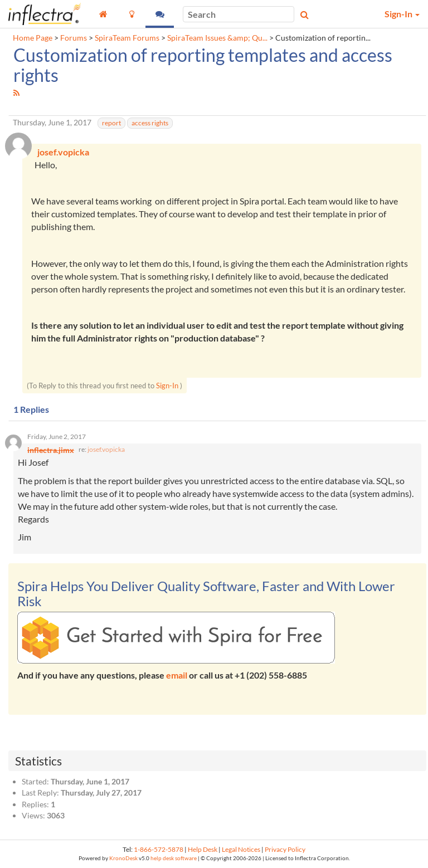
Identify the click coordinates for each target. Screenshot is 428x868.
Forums (74, 38)
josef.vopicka (106, 449)
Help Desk (203, 849)
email (177, 675)
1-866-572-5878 (159, 849)
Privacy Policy (285, 849)
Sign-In (167, 386)
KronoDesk (123, 858)
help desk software (174, 858)
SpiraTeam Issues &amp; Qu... (217, 38)
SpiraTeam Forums (127, 38)
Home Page (33, 38)
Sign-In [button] (402, 14)
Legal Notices (241, 849)
